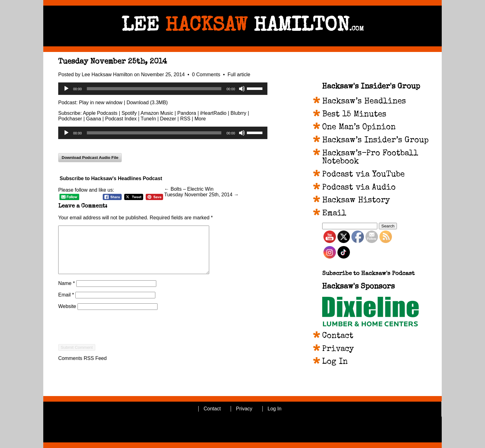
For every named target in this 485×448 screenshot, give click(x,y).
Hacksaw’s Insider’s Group (375, 141)
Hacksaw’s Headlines (364, 102)
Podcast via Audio (359, 188)
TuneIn (148, 119)
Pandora (187, 113)
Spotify (129, 113)
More (200, 119)
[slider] (154, 89)
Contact (338, 336)
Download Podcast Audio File (90, 158)
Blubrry (239, 113)
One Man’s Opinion (359, 128)
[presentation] (106, 348)
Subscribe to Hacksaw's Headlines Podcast (111, 178)
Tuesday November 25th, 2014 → (202, 195)
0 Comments (207, 75)
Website (67, 316)
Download (137, 103)
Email (66, 304)
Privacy (338, 349)
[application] (163, 89)
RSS (185, 119)
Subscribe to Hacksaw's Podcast (368, 274)
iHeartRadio (213, 113)
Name (66, 293)
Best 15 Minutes (354, 115)
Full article (239, 75)
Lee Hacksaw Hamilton (107, 75)
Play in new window (101, 103)
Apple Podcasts (100, 113)
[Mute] (242, 89)
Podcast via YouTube (363, 175)
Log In (335, 362)
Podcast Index (121, 119)
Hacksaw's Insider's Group (371, 87)
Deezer (168, 119)
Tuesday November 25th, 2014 (113, 62)
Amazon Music (157, 113)
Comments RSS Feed (82, 368)
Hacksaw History (356, 201)
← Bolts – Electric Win (189, 189)
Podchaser (70, 119)
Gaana (94, 119)
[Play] (66, 89)
